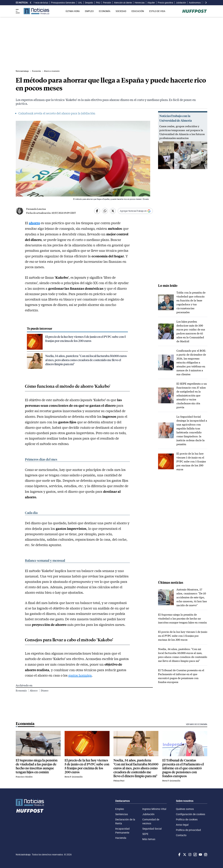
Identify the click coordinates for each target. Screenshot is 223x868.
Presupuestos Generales (63, 3)
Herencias (140, 3)
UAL (80, 3)
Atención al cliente (123, 3)
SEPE (145, 834)
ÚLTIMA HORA (73, 11)
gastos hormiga (80, 675)
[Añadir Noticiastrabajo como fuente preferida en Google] (135, 211)
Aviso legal (182, 825)
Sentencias (122, 814)
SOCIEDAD (121, 11)
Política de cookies (187, 819)
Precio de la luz (41, 3)
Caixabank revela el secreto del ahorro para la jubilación (57, 113)
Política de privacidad (188, 830)
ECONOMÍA (105, 11)
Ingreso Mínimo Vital (154, 809)
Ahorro (34, 690)
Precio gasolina (165, 3)
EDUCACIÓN (138, 11)
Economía (21, 690)
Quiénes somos (185, 809)
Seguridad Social (152, 829)
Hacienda (121, 838)
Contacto (181, 835)
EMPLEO (89, 11)
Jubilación (181, 3)
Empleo (120, 809)
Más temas (149, 839)
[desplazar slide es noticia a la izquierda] (31, 3)
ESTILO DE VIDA (157, 11)
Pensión (107, 3)
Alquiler (151, 3)
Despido (89, 3)
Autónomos (195, 3)
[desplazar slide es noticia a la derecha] (206, 3)
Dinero (45, 690)
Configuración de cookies (191, 814)
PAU (98, 3)
